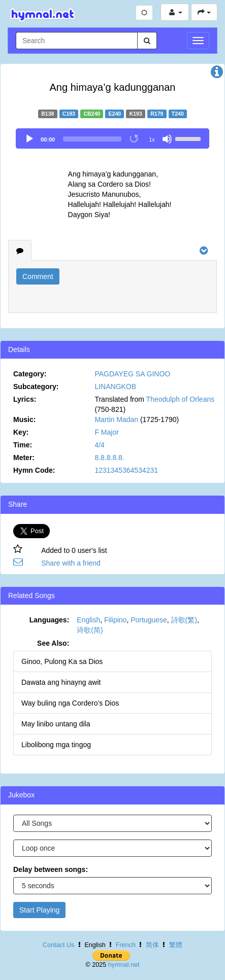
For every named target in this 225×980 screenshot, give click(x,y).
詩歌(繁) (184, 620)
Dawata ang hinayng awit (61, 682)
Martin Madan (116, 419)
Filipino (115, 620)
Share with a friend (71, 563)
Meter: (24, 458)
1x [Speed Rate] (152, 139)
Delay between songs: (51, 869)
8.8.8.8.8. (109, 458)
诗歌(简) (90, 630)
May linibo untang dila (56, 724)
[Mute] (167, 139)
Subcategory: (36, 387)
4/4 (99, 445)
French (126, 945)
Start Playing (39, 910)
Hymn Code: (34, 470)
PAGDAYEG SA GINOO (132, 374)
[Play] (29, 139)
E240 (115, 114)
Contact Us (58, 945)
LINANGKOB (115, 387)
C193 (69, 114)
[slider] (92, 139)
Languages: (50, 620)
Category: (30, 374)
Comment (38, 276)
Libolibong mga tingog (56, 745)
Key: (21, 432)
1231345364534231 (126, 470)
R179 (157, 114)
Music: (24, 419)
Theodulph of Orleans (181, 399)
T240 (178, 114)
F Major (106, 432)
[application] (112, 138)
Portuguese (149, 620)
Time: (23, 445)
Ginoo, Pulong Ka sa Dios (62, 661)
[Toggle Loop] (135, 139)
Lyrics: (25, 399)
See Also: (53, 643)
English (88, 620)
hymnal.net (124, 965)
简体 (152, 945)
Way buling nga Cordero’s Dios (70, 703)
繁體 (176, 945)
